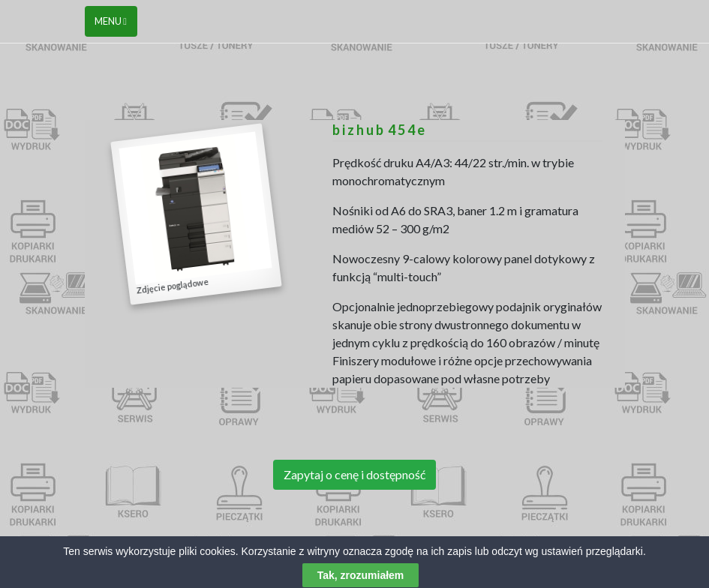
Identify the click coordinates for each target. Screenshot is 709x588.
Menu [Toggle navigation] (111, 21)
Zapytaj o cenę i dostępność (354, 474)
